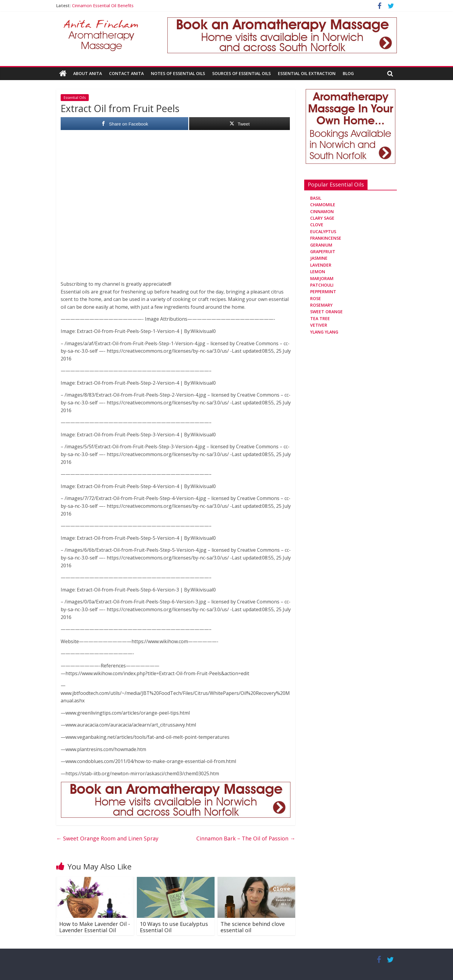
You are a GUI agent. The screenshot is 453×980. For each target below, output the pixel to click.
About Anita (88, 73)
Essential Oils (75, 98)
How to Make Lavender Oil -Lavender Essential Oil (95, 927)
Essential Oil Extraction (307, 73)
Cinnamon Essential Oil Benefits (103, 6)
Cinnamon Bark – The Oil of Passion (246, 838)
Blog (348, 73)
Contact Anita (126, 73)
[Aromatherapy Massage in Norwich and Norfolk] (282, 21)
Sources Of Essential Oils (241, 73)
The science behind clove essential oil (253, 927)
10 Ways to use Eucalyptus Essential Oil (174, 927)
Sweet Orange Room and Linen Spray (107, 838)
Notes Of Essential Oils (178, 73)
